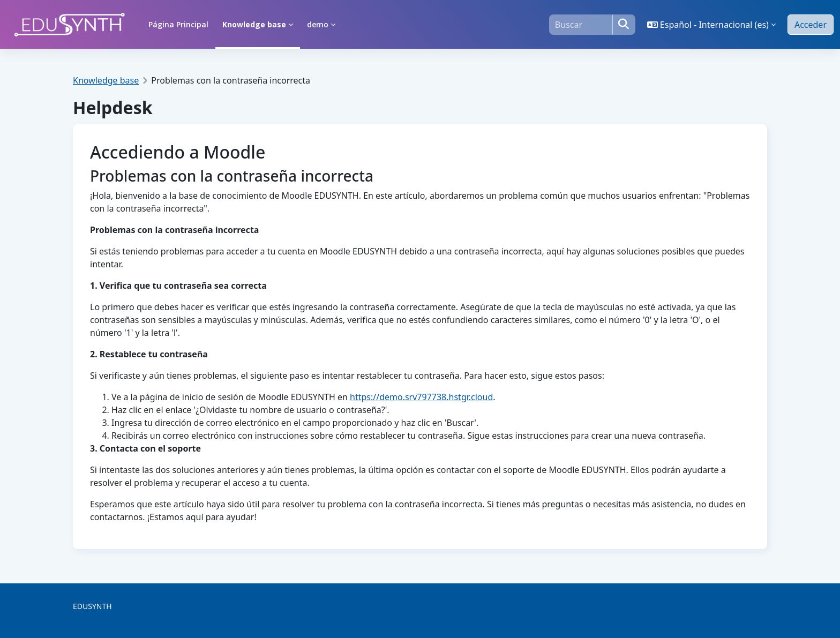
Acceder (811, 25)
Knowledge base (106, 80)
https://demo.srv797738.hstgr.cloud (421, 397)
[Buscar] (581, 25)
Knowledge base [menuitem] (254, 24)
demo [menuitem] (318, 24)
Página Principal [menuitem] (178, 24)
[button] (711, 25)
